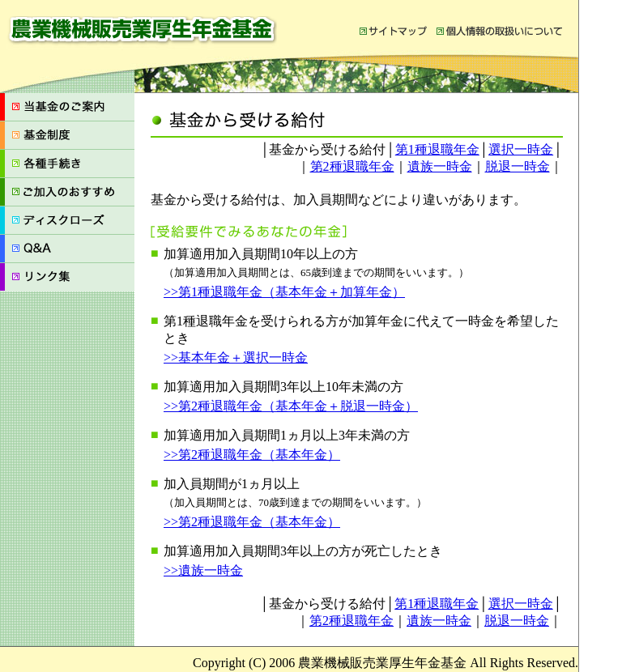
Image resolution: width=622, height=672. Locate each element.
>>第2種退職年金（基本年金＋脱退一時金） (291, 406)
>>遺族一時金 (203, 570)
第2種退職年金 (352, 166)
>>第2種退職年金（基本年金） (252, 455)
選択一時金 (521, 149)
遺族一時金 (440, 166)
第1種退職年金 (437, 149)
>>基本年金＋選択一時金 (236, 357)
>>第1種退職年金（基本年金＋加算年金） (284, 292)
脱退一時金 (518, 166)
